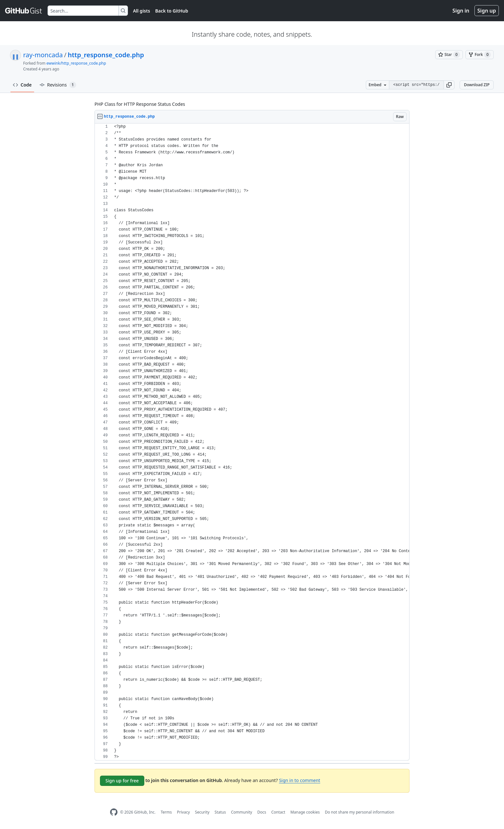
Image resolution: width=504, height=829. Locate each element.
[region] (252, 442)
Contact (278, 812)
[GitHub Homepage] (114, 812)
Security (202, 812)
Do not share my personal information (360, 812)
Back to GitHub (172, 11)
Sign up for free (122, 781)
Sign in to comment (300, 780)
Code (22, 85)
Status (220, 812)
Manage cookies (305, 812)
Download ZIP (477, 85)
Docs (262, 812)
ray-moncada (43, 55)
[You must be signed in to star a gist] (449, 55)
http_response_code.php (106, 55)
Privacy (184, 812)
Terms (166, 812)
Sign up (487, 11)
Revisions (58, 85)
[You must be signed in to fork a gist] (480, 55)
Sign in (461, 11)
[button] (449, 85)
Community (242, 812)
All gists (142, 11)
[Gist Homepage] (24, 11)
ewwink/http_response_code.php (76, 63)
